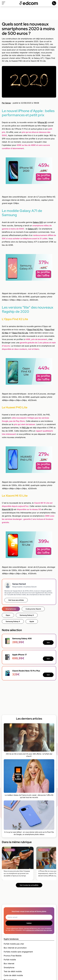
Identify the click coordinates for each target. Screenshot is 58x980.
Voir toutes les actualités (29, 885)
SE (46, 122)
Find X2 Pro (38, 330)
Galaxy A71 (33, 229)
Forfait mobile (10, 960)
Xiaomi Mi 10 (7, 509)
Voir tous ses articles (16, 600)
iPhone (41, 122)
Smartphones (11, 609)
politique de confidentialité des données (39, 930)
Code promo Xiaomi (33, 609)
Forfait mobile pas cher (14, 944)
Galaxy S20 (38, 222)
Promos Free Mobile (13, 956)
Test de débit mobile (13, 971)
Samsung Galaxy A (13, 621)
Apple (32, 621)
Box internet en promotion (15, 948)
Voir (48, 643)
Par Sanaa (6, 103)
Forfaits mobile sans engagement (18, 952)
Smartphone (9, 967)
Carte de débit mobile (13, 975)
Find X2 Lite (23, 333)
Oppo (30, 330)
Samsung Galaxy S (27, 615)
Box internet (9, 964)
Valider (29, 923)
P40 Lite (25, 428)
